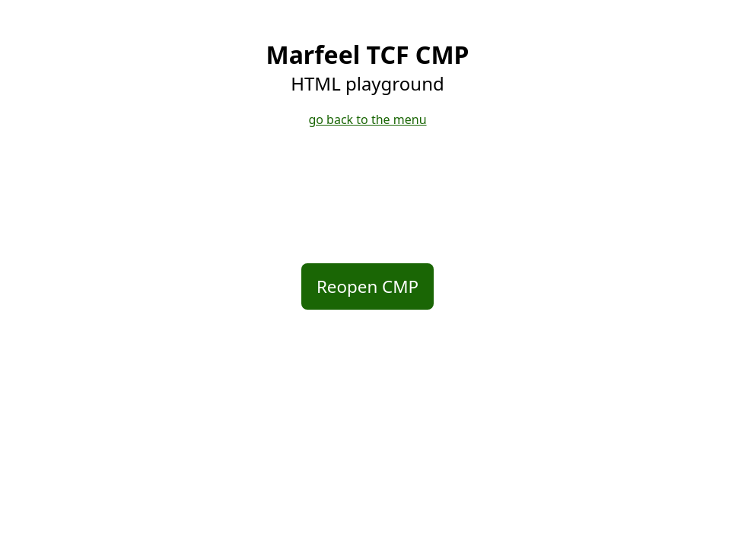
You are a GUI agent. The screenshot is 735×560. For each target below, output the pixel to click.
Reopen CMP (367, 286)
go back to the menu (367, 119)
